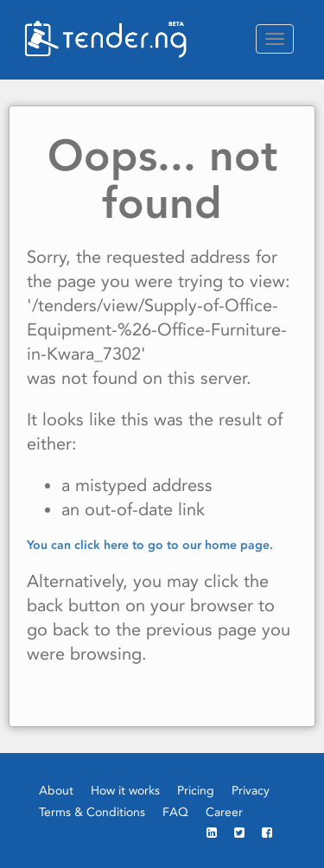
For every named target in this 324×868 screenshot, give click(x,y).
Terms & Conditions (92, 812)
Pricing (196, 790)
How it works (125, 790)
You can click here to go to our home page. (150, 545)
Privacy (251, 790)
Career (224, 812)
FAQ (175, 812)
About (56, 790)
